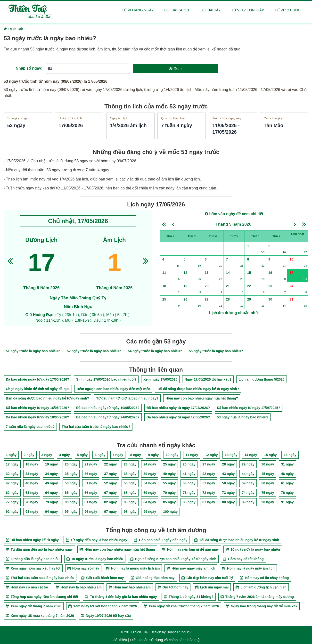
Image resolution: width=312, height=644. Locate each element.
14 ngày (251, 455)
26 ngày (189, 465)
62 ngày (12, 493)
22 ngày (110, 465)
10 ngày (172, 455)
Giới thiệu (119, 640)
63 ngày (32, 493)
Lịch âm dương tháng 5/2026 (261, 380)
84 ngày (150, 502)
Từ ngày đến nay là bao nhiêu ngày (96, 540)
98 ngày (130, 512)
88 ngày (228, 502)
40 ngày (169, 474)
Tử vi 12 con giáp (248, 10)
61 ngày (287, 483)
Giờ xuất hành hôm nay (103, 578)
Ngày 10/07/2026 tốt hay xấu (106, 616)
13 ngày (231, 455)
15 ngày (270, 455)
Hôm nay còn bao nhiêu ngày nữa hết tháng (117, 550)
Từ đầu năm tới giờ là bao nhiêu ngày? (127, 399)
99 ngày (150, 512)
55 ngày (169, 483)
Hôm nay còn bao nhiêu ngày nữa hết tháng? (202, 399)
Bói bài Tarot (177, 10)
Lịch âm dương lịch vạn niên (261, 587)
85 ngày (169, 502)
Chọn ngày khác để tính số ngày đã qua (38, 389)
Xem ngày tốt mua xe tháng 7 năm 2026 (40, 616)
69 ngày (150, 493)
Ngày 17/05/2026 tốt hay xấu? (208, 380)
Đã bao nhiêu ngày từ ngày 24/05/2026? (108, 417)
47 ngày (12, 483)
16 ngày (290, 455)
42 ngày (209, 474)
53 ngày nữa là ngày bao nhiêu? (243, 417)
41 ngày (189, 474)
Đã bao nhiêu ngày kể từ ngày (32, 540)
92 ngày (12, 512)
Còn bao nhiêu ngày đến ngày (161, 540)
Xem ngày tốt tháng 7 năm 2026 (34, 606)
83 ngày (130, 502)
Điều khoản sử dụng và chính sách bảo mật (165, 640)
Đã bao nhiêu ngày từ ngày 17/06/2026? (178, 417)
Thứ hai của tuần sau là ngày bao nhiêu (40, 578)
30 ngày (268, 465)
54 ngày (150, 483)
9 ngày (153, 455)
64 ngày (51, 493)
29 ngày (248, 465)
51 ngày (91, 483)
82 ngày (110, 502)
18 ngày (32, 465)
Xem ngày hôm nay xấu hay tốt (33, 569)
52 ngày (110, 483)
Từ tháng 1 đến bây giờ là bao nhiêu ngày (121, 597)
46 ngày (287, 474)
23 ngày (130, 465)
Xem (175, 69)
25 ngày (169, 465)
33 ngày (32, 474)
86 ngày (189, 502)
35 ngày (71, 474)
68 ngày (130, 493)
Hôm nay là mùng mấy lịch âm (133, 569)
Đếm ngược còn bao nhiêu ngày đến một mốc (113, 389)
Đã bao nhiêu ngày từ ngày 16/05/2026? (37, 408)
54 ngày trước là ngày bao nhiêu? (155, 351)
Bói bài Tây (210, 10)
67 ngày (110, 493)
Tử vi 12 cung (288, 10)
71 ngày (189, 493)
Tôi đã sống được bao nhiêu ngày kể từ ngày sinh (237, 540)
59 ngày (248, 483)
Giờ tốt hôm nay (173, 587)
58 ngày (228, 483)
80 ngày (71, 502)
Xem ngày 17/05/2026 (160, 380)
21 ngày (91, 465)
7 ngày (118, 455)
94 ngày (51, 512)
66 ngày (91, 493)
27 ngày (209, 465)
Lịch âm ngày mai (212, 587)
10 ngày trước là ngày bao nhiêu (95, 559)
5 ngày (82, 455)
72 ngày (209, 493)
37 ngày (110, 474)
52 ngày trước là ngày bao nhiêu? (94, 351)
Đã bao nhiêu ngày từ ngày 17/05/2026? (37, 380)
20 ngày (71, 465)
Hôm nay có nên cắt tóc (27, 587)
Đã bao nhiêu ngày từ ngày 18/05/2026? (37, 417)
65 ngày (71, 493)
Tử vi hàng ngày (138, 10)
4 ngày (65, 455)
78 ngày (32, 502)
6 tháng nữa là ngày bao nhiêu (33, 559)
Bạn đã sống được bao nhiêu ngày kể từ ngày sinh (173, 559)
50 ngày (71, 483)
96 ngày (91, 512)
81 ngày (91, 502)
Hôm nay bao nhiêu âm (130, 587)
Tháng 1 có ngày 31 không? (189, 597)
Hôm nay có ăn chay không (264, 578)
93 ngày (32, 512)
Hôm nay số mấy (83, 569)
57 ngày (209, 483)
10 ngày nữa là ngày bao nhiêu (253, 550)
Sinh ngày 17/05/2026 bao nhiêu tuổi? (106, 380)
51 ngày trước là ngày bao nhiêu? (33, 351)
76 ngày (287, 493)
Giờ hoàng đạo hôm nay (153, 578)
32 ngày (12, 474)
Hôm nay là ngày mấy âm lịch (248, 569)
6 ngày (100, 455)
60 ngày (268, 483)
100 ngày (170, 512)
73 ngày (228, 493)
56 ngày (189, 483)
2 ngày (29, 455)
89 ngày (248, 502)
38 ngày (130, 474)
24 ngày (150, 465)
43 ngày (228, 474)
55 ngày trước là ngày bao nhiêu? (216, 351)
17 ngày (12, 465)
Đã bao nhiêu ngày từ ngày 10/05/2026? (108, 408)
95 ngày (71, 512)
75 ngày (268, 493)
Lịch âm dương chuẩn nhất (234, 313)
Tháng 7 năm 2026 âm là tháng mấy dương (257, 597)
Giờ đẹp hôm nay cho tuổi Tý (207, 578)
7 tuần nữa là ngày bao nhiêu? (30, 427)
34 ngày (51, 474)
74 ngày (248, 493)
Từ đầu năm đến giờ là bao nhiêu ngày (39, 550)
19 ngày (51, 465)
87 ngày (209, 502)
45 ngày (268, 474)
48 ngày (32, 483)
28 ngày (228, 465)
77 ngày (12, 502)
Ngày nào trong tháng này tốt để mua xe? (262, 606)
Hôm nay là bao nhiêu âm (79, 587)
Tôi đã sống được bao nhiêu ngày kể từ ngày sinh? (198, 389)
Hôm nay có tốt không (243, 559)
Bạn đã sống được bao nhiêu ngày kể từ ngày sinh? (47, 399)
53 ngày (130, 483)
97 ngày (110, 512)
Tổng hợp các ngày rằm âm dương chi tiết (42, 597)
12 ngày (211, 455)
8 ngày (136, 455)
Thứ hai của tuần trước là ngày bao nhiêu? (96, 427)
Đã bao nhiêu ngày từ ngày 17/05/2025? (249, 408)
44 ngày (248, 474)
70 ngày (169, 493)
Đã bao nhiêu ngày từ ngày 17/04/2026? (178, 408)
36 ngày (91, 474)
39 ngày (150, 474)
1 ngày (11, 455)
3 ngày (47, 455)
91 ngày (287, 502)
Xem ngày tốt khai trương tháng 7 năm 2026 (181, 606)
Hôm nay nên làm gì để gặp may (190, 550)
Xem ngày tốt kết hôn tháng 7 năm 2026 (103, 606)
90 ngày (268, 502)
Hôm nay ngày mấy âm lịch (191, 569)
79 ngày (51, 502)
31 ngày (287, 465)
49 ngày (51, 483)
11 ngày (192, 455)
